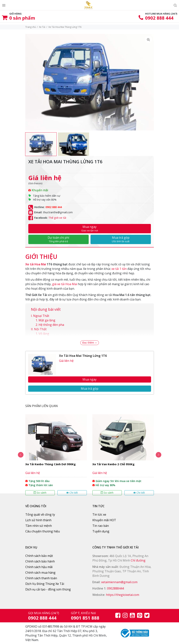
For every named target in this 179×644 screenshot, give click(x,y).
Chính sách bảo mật (39, 556)
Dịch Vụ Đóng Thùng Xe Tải (45, 584)
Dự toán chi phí (58, 239)
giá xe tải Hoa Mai (65, 284)
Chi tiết (72, 493)
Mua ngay (90, 228)
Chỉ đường (138, 560)
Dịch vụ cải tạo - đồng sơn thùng (48, 589)
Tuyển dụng (101, 531)
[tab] (41, 255)
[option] (41, 144)
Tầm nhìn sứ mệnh (39, 526)
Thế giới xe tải (57, 218)
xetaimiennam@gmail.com (119, 582)
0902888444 (115, 588)
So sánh (40, 493)
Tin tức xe (99, 514)
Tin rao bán (101, 526)
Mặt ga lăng (47, 320)
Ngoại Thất (41, 316)
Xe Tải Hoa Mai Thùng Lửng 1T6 (83, 356)
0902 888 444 (159, 18)
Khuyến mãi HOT (104, 520)
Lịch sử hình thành (38, 520)
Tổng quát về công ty (40, 514)
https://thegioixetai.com (123, 595)
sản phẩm (22, 18)
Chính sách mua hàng (40, 573)
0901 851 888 (85, 618)
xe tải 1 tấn (119, 269)
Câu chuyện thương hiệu (43, 531)
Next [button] (159, 455)
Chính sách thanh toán (41, 578)
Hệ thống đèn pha (51, 325)
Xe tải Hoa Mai (36, 264)
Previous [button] (21, 455)
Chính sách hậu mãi (39, 567)
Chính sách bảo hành (40, 561)
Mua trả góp (121, 239)
